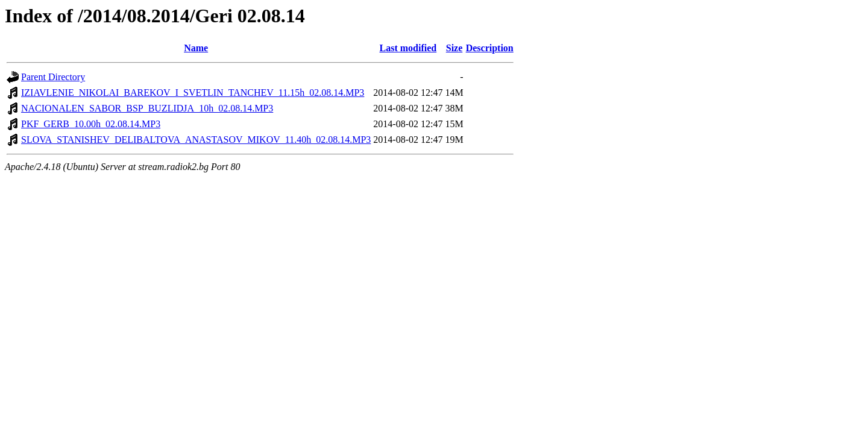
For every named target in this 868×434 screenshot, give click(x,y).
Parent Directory (53, 77)
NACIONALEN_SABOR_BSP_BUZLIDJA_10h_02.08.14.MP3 (147, 108)
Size (454, 48)
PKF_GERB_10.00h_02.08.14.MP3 (91, 124)
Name (196, 48)
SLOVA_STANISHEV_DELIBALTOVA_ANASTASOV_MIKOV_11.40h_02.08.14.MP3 (196, 140)
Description (490, 48)
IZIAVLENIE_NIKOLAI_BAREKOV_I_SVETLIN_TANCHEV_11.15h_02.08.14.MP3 (193, 93)
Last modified (408, 48)
